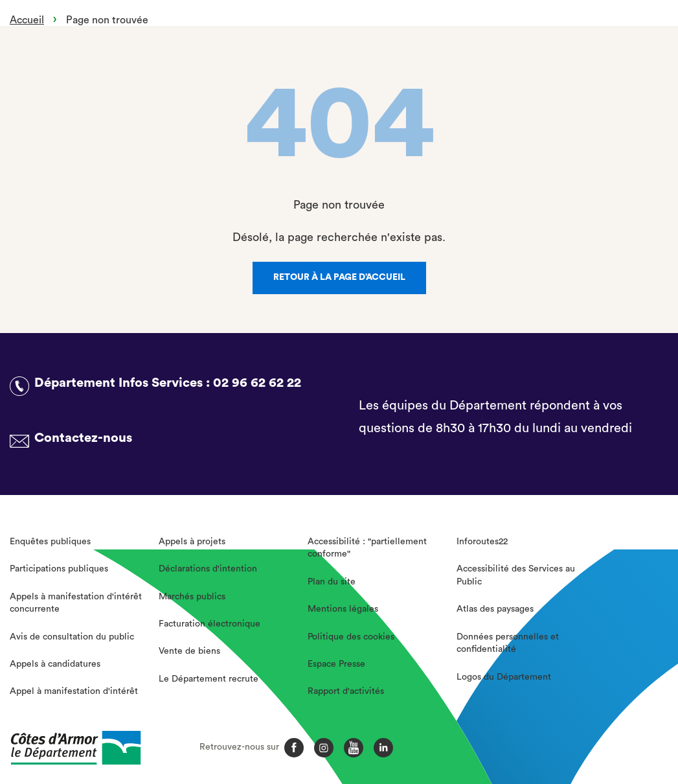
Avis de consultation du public (72, 637)
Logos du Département (504, 677)
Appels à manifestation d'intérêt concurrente (76, 603)
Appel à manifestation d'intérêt (74, 691)
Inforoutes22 (482, 542)
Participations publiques (59, 569)
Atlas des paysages (495, 609)
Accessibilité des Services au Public (516, 575)
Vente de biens (189, 651)
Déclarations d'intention (208, 569)
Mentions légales (343, 609)
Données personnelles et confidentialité (508, 643)
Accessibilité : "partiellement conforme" (367, 548)
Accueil (27, 20)
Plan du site (332, 582)
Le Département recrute (209, 679)
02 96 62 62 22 (257, 383)
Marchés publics (192, 597)
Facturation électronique (209, 624)
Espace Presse (336, 664)
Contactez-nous (83, 438)
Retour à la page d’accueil (339, 277)
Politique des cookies (351, 637)
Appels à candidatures (55, 664)
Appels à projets (192, 542)
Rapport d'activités (346, 691)
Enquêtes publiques (50, 542)
